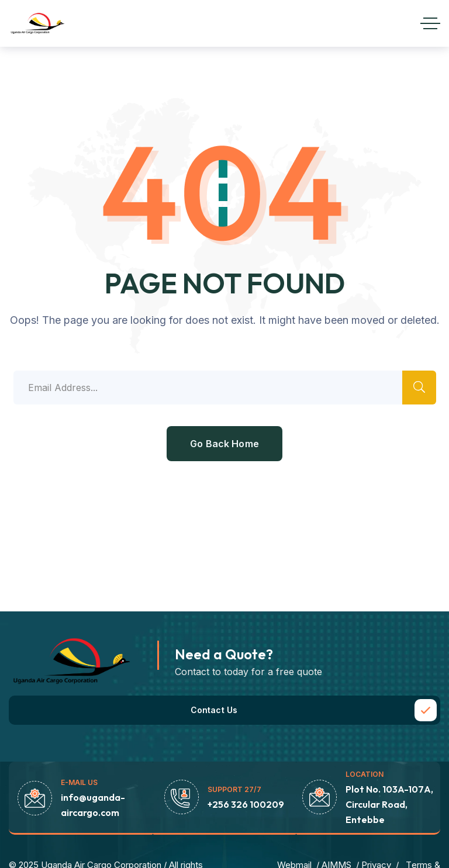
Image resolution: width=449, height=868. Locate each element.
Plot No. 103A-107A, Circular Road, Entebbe (389, 804)
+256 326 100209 (246, 804)
